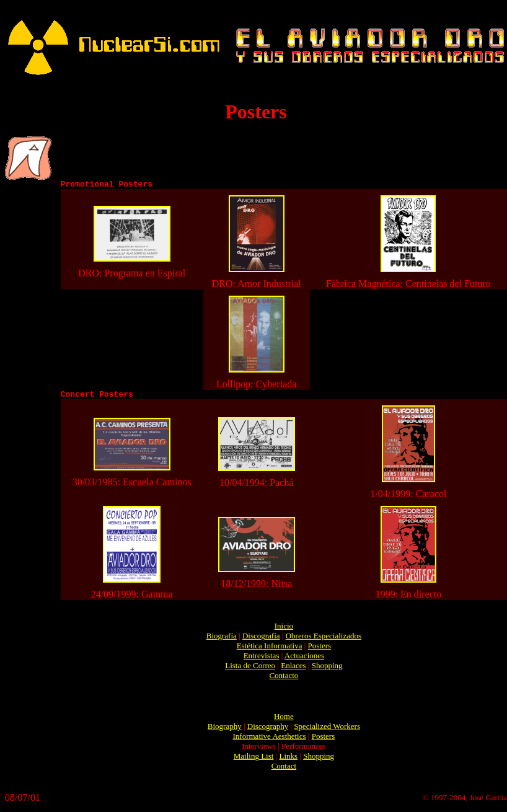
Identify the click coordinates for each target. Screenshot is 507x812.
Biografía (222, 639)
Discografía (261, 639)
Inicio (284, 629)
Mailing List (254, 760)
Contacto (284, 679)
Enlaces (293, 669)
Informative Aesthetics (270, 740)
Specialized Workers (327, 730)
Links (288, 760)
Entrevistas (262, 659)
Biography (225, 730)
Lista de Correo (250, 669)
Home (284, 720)
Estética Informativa (270, 649)
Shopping (327, 669)
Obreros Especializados (324, 639)
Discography (268, 730)
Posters (320, 649)
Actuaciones (304, 659)
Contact (284, 770)
